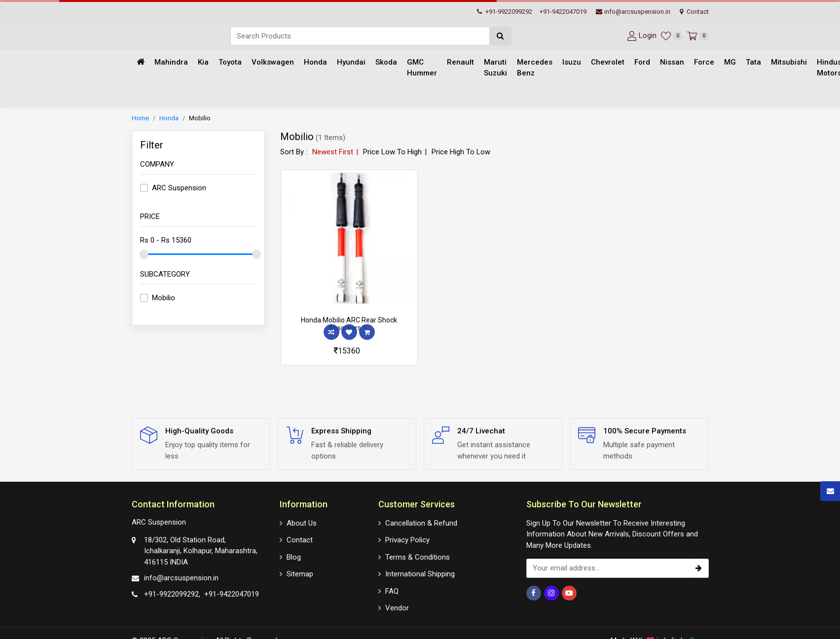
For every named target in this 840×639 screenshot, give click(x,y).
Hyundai (351, 62)
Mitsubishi (789, 62)
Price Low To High (392, 152)
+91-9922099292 (505, 12)
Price (150, 216)
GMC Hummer (422, 68)
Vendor (397, 608)
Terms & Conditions (418, 557)
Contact (694, 12)
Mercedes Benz (535, 68)
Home (140, 118)
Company (157, 164)
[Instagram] (551, 593)
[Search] (360, 36)
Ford (642, 62)
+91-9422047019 (563, 12)
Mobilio (200, 118)
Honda (315, 62)
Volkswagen (273, 62)
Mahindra (171, 62)
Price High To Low (461, 152)
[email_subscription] (608, 568)
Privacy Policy (407, 540)
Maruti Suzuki (495, 68)
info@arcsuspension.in (633, 12)
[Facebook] (534, 593)
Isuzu (572, 62)
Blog (294, 557)
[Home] (141, 62)
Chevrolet (608, 62)
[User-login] (640, 36)
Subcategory (165, 274)
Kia (203, 62)
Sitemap (300, 574)
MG (730, 62)
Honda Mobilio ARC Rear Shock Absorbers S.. (349, 324)
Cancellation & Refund (421, 523)
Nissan (672, 62)
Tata (753, 62)
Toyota (230, 62)
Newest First (333, 152)
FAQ (392, 591)
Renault (460, 62)
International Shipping (420, 574)
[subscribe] (699, 568)
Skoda (386, 62)
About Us (302, 523)
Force (704, 62)
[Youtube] (569, 593)
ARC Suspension (179, 188)
